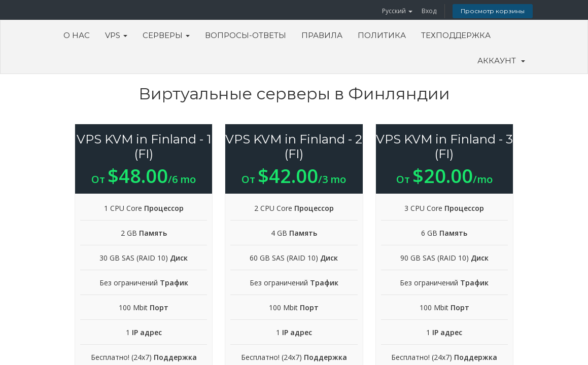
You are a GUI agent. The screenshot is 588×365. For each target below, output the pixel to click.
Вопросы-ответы (246, 35)
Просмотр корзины (493, 11)
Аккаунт (501, 61)
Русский (397, 11)
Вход (429, 11)
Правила (322, 35)
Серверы (166, 35)
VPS (116, 35)
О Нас (77, 35)
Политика (382, 35)
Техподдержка (456, 35)
